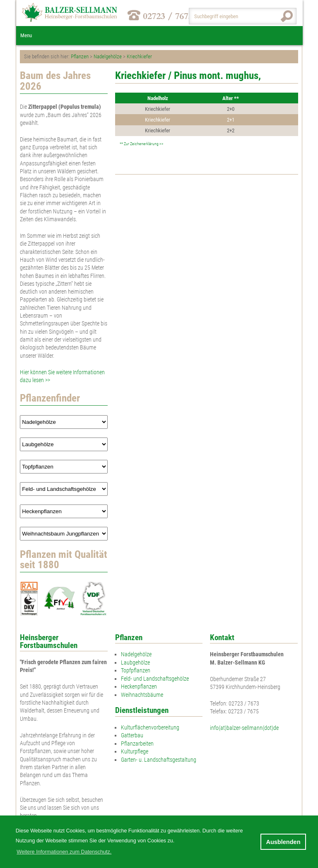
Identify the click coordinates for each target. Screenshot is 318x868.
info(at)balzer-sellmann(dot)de (244, 728)
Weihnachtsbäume (142, 695)
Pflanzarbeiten (137, 744)
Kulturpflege (135, 751)
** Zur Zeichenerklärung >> (141, 144)
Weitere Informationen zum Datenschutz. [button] (64, 852)
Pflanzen (80, 56)
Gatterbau (132, 735)
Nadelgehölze (108, 56)
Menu (26, 35)
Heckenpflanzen (139, 686)
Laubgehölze (135, 662)
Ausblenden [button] (283, 842)
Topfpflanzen (136, 670)
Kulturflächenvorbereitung (150, 727)
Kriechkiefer (139, 56)
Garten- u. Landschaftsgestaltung (159, 760)
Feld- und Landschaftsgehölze (155, 679)
